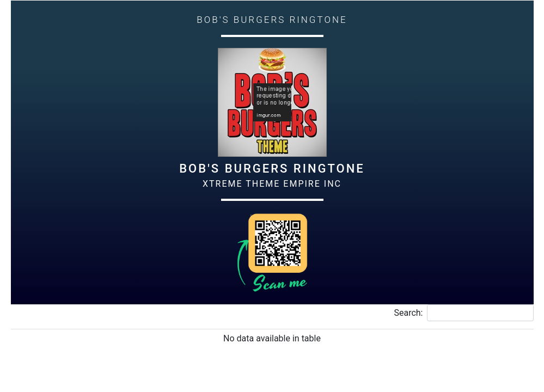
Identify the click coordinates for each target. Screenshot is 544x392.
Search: (463, 313)
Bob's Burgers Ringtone (272, 169)
